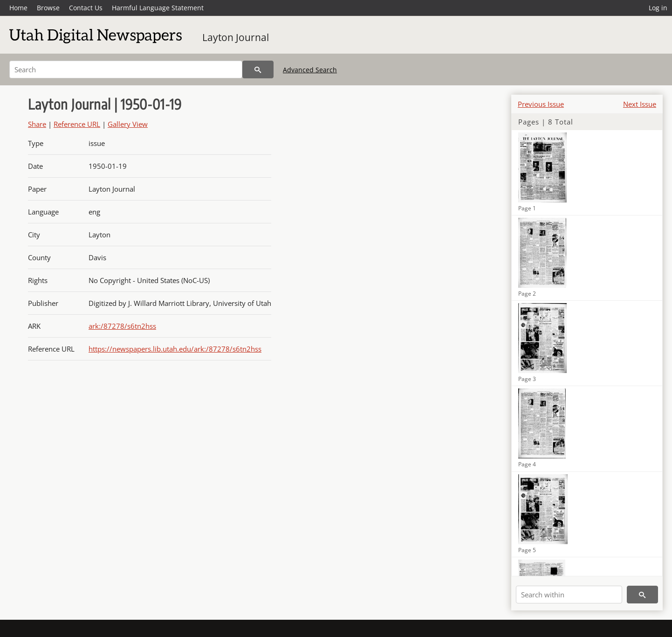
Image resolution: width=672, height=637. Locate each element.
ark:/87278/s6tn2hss (122, 326)
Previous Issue (541, 104)
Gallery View (128, 124)
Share (37, 124)
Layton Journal (236, 37)
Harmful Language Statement (158, 8)
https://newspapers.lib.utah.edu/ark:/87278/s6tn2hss (175, 349)
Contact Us (86, 8)
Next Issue (640, 104)
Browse (48, 8)
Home (18, 8)
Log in (658, 8)
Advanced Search (310, 70)
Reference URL (77, 124)
